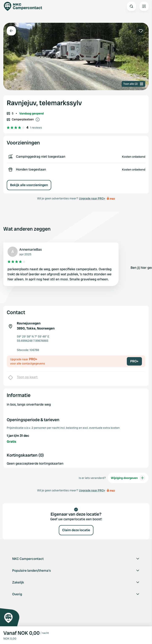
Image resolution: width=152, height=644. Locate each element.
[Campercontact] (25, 6)
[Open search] (131, 6)
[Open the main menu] (144, 6)
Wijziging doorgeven (128, 478)
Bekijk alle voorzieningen (29, 185)
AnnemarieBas (31, 249)
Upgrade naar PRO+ (92, 198)
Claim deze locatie (76, 530)
